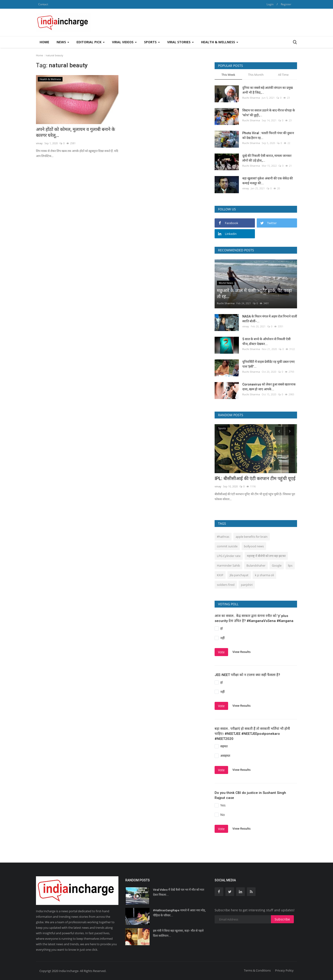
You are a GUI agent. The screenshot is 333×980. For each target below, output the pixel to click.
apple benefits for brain (252, 537)
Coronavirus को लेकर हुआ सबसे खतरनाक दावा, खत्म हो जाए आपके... (269, 387)
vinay (39, 143)
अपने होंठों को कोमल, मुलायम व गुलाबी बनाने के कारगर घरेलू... (75, 132)
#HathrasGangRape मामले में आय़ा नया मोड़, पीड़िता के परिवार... (179, 913)
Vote (221, 652)
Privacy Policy (284, 970)
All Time (283, 75)
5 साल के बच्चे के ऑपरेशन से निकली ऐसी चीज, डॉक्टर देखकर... (266, 341)
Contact (43, 4)
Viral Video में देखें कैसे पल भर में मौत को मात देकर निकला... (179, 892)
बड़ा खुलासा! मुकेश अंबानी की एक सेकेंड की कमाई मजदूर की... (268, 181)
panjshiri (247, 585)
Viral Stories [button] (180, 42)
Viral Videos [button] (124, 42)
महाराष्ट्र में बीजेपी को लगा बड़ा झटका (266, 556)
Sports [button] (152, 42)
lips (290, 565)
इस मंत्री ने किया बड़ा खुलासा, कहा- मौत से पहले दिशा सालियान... (178, 933)
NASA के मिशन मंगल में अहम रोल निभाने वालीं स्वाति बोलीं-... (270, 319)
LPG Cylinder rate (229, 556)
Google (277, 565)
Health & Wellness (220, 42)
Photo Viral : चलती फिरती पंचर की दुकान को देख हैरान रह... (268, 135)
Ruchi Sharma (251, 98)
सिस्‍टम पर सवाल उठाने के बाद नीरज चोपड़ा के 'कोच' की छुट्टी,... (269, 113)
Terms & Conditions (257, 970)
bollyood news (254, 546)
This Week (228, 75)
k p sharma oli (264, 575)
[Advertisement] (214, 22)
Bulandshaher (256, 565)
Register (286, 4)
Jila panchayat (239, 575)
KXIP (220, 575)
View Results (242, 652)
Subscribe (282, 919)
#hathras (223, 537)
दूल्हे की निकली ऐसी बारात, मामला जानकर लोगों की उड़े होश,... (267, 158)
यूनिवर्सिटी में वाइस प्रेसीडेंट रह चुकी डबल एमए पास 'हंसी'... (269, 364)
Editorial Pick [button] (91, 42)
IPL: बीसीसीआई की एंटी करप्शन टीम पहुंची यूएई (255, 478)
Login (270, 4)
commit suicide (227, 546)
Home (44, 42)
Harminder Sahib (228, 565)
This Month (256, 75)
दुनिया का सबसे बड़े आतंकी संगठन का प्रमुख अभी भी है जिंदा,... (267, 90)
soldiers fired (226, 585)
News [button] (63, 42)
